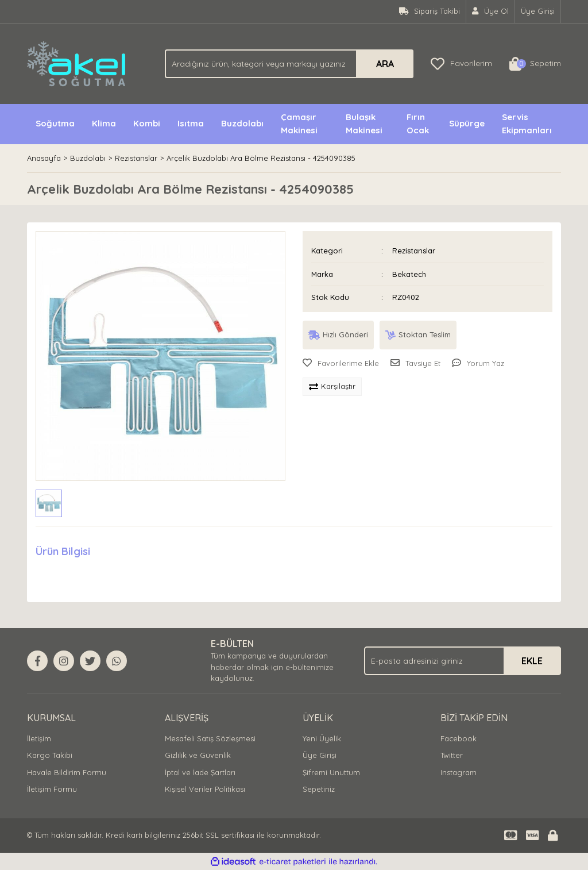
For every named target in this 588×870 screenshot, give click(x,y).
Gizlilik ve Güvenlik (198, 755)
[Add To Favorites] (341, 364)
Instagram (459, 772)
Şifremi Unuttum (331, 772)
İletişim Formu (52, 789)
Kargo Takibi (50, 755)
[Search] (289, 64)
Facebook (459, 738)
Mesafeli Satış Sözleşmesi (210, 738)
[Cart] (535, 64)
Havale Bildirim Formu (67, 772)
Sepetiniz (319, 789)
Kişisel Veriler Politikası (205, 789)
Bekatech (409, 274)
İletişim (39, 738)
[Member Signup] (491, 11)
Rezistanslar (414, 251)
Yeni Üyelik (322, 738)
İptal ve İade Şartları (200, 772)
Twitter (452, 755)
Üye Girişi (320, 755)
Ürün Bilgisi (63, 551)
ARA (385, 64)
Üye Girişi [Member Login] (538, 11)
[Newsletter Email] (463, 661)
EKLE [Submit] (532, 661)
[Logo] (77, 63)
